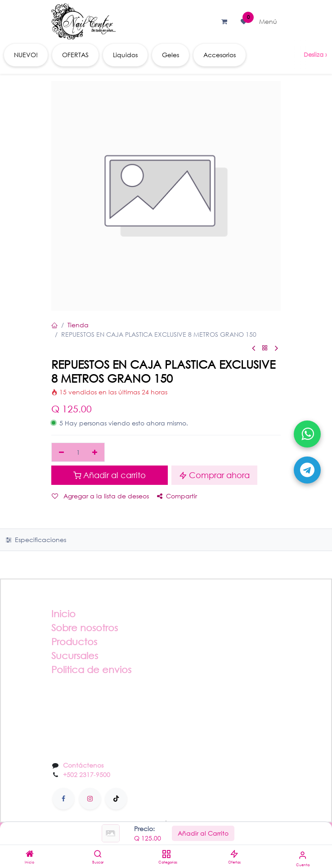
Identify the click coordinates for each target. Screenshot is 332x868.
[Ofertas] (234, 854)
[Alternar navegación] (268, 22)
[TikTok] (116, 799)
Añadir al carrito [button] (110, 475)
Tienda (78, 325)
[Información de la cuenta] (303, 855)
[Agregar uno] (95, 452)
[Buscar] (98, 854)
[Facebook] (63, 799)
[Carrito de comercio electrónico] (224, 22)
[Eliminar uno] (61, 452)
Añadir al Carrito (203, 833)
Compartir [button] (177, 496)
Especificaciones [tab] (36, 540)
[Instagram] (90, 799)
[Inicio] (30, 854)
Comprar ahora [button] (214, 475)
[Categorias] (166, 854)
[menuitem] (26, 55)
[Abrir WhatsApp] (307, 434)
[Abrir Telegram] (307, 470)
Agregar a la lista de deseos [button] (100, 496)
